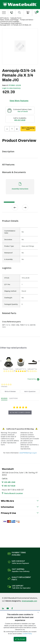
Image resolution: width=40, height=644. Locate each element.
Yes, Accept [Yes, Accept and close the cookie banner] (20, 639)
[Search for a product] (20, 13)
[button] (1, 361)
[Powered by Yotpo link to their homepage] (34, 380)
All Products (4, 18)
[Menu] (4, 13)
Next (25, 208)
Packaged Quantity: (11, 304)
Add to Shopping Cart (28, 129)
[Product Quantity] (12, 129)
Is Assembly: (9, 259)
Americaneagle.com (29, 601)
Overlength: (8, 298)
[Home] (20, 5)
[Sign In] (28, 13)
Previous (15, 208)
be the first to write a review (20, 412)
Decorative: (8, 239)
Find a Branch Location (14, 493)
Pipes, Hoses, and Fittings (9, 20)
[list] (20, 291)
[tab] (20, 188)
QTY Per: (7, 284)
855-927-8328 (20, 120)
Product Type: (9, 246)
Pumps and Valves (27, 20)
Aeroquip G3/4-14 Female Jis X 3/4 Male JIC (16, 25)
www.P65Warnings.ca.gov (28, 453)
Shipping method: (10, 291)
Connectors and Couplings (9, 21)
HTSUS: (7, 278)
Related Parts (9, 313)
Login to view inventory (11, 88)
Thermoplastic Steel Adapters (11, 23)
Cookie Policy (27, 634)
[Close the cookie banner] (38, 612)
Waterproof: (8, 253)
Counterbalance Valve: (10, 232)
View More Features (19, 101)
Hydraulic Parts (16, 18)
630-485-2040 (10, 482)
